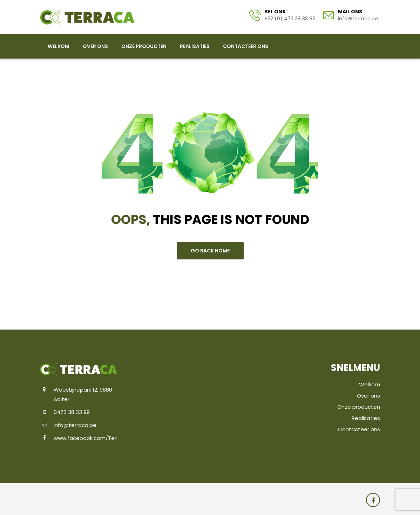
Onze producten (144, 46)
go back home (210, 251)
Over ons (95, 46)
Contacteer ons (246, 46)
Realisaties (195, 46)
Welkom (59, 46)
